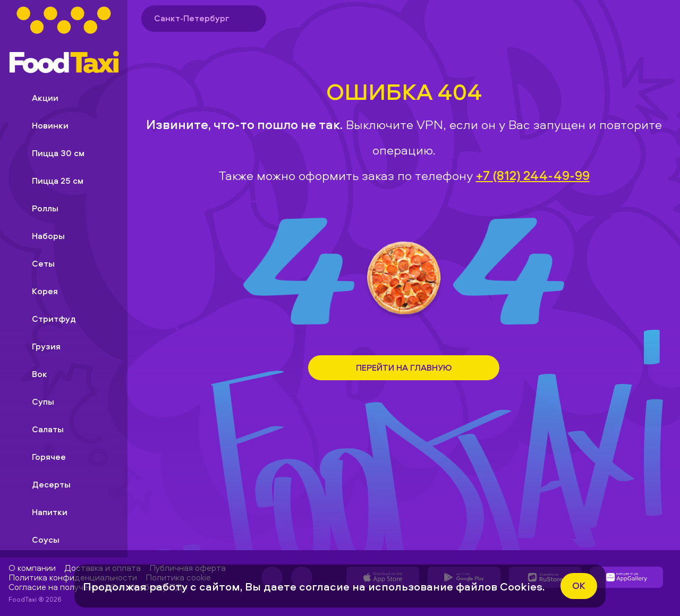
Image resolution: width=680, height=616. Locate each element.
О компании (32, 568)
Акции (37, 98)
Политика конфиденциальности (73, 577)
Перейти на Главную (404, 367)
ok (579, 585)
